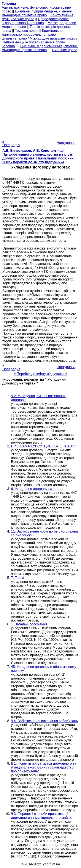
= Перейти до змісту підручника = (40, 374)
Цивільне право (14, 38)
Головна (8, 46)
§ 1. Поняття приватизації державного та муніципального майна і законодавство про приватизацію (44, 767)
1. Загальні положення (29, 624)
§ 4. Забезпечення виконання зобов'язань (44, 721)
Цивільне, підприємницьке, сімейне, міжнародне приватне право (37, 13)
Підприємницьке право (20, 42)
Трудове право (27, 31)
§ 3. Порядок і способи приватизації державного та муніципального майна (41, 816)
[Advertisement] (40, 96)
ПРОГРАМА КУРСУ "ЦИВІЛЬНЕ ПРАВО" (43, 446)
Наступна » (66, 143)
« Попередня (11, 143)
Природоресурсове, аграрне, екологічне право (36, 21)
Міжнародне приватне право (53, 38)
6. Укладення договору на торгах (37, 489)
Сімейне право (53, 42)
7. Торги (17, 578)
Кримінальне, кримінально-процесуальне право (33, 33)
